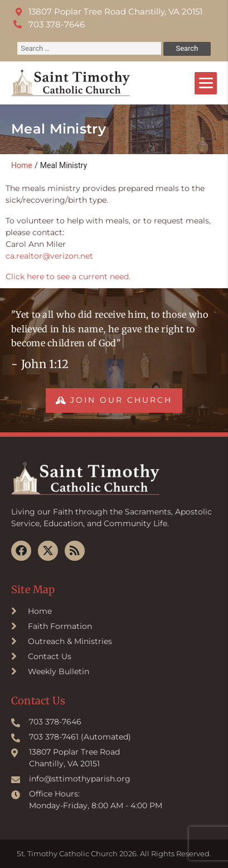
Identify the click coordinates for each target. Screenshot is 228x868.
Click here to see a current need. (68, 276)
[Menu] (206, 83)
